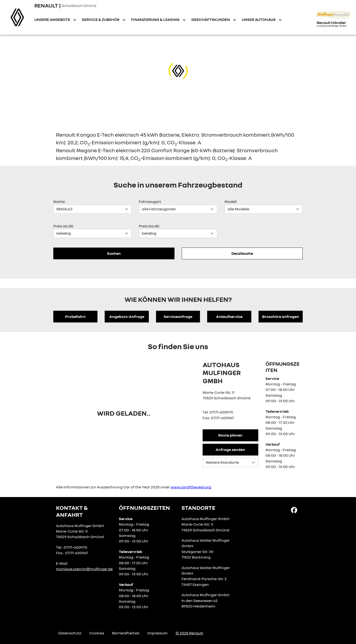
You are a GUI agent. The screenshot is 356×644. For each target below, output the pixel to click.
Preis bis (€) (149, 226)
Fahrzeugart (150, 201)
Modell (231, 201)
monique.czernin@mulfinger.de (84, 569)
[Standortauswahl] (230, 462)
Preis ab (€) (63, 226)
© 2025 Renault (189, 633)
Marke (59, 201)
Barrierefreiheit (126, 633)
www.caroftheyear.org (191, 487)
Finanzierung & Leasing (156, 19)
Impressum (157, 633)
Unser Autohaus (259, 19)
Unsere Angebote (53, 19)
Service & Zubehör (101, 19)
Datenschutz (70, 633)
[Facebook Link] (294, 510)
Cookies (97, 633)
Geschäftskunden (211, 19)
